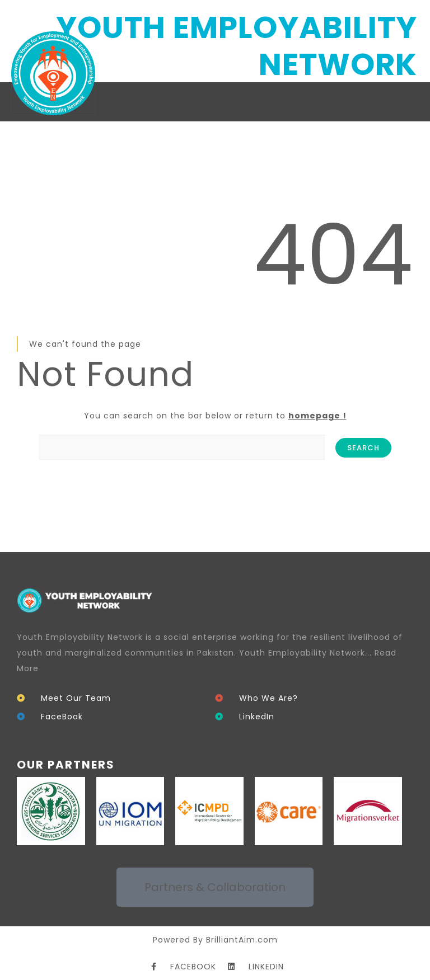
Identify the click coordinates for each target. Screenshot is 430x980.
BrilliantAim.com (242, 940)
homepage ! (317, 416)
